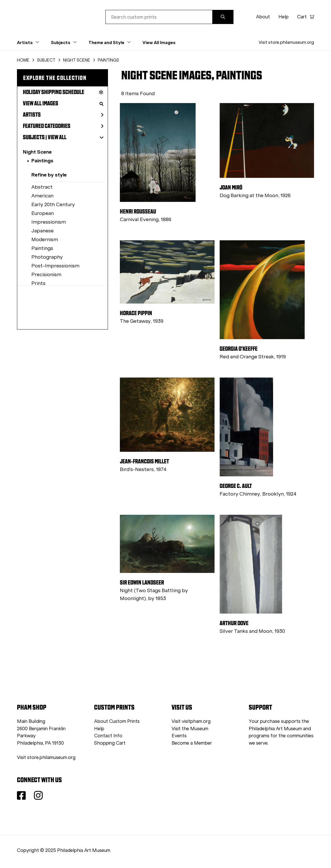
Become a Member (192, 743)
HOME (23, 60)
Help (284, 17)
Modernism (45, 239)
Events (179, 736)
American (42, 196)
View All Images (159, 42)
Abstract (42, 187)
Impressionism (49, 222)
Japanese (43, 231)
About (263, 17)
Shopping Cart (110, 743)
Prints (38, 283)
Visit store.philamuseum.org (286, 42)
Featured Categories (63, 126)
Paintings (42, 161)
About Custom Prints (117, 721)
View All (57, 137)
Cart (306, 17)
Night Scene (37, 152)
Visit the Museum (190, 729)
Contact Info (108, 736)
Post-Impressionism (55, 266)
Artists (63, 115)
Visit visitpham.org (191, 721)
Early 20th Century (53, 204)
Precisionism (46, 274)
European (43, 213)
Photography (47, 257)
